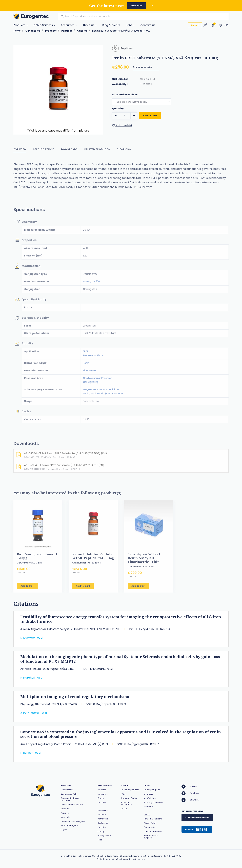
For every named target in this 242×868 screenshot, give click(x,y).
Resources (69, 25)
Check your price (143, 68)
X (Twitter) (190, 800)
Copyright (65, 856)
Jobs (130, 25)
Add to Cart (150, 120)
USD (226, 25)
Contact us (148, 25)
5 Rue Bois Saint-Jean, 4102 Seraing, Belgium (118, 856)
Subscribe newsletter (197, 818)
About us (90, 25)
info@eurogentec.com (151, 856)
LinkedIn (189, 787)
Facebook (190, 793)
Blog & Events (111, 25)
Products (21, 25)
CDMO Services (44, 25)
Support (195, 25)
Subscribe (137, 6)
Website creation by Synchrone (131, 859)
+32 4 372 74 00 (174, 856)
